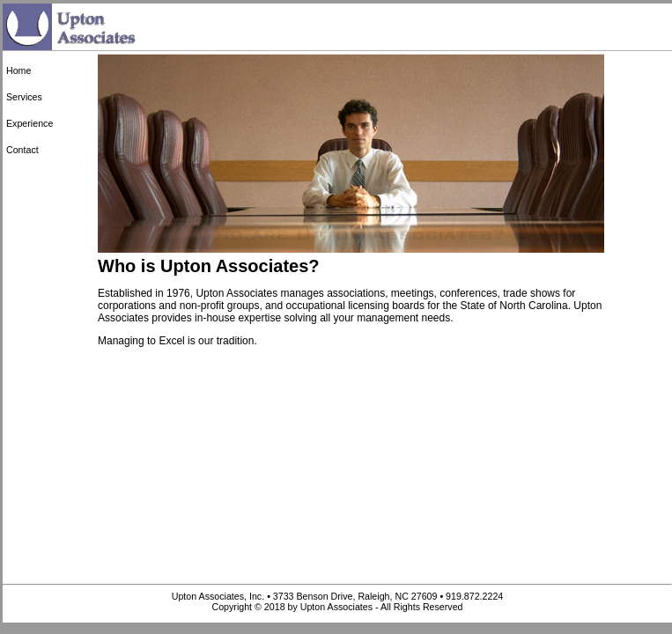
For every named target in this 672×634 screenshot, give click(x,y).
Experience (30, 123)
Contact (22, 150)
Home (18, 70)
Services (24, 97)
